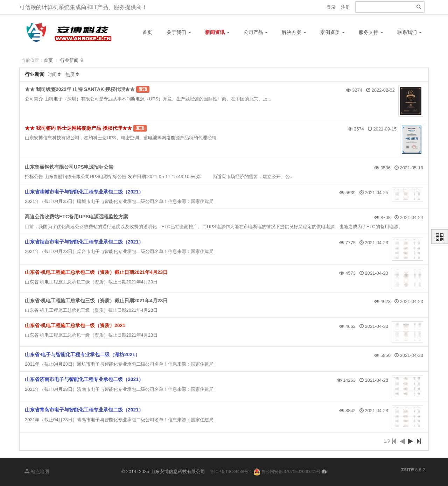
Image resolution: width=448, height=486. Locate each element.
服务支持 (371, 32)
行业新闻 (69, 60)
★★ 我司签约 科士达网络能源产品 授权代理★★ (79, 128)
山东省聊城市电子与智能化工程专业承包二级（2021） (84, 192)
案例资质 (332, 32)
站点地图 (37, 471)
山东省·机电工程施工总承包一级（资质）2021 (75, 325)
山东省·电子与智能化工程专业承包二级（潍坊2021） (82, 354)
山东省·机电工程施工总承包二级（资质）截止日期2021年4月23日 (96, 272)
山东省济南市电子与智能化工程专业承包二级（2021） (84, 379)
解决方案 (294, 32)
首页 (147, 32)
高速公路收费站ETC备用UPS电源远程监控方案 (76, 217)
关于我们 (179, 32)
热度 (70, 74)
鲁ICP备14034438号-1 (231, 472)
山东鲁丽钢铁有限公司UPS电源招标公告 (69, 167)
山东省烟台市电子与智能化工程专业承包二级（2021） (84, 242)
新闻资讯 (217, 32)
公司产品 (256, 32)
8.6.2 (413, 470)
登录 (331, 7)
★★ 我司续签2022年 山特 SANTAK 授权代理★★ (80, 89)
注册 (345, 7)
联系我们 (409, 32)
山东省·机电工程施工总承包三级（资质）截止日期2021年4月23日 (96, 301)
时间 (52, 74)
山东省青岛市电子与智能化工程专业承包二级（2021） (84, 410)
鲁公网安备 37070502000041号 (287, 472)
